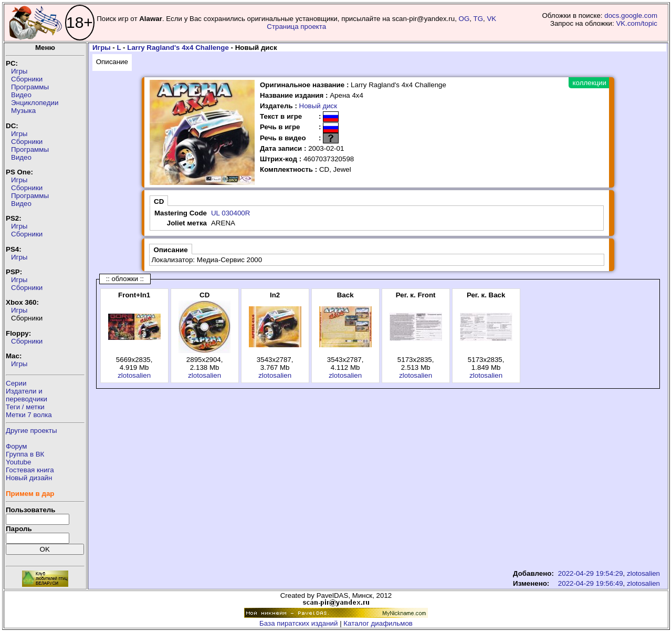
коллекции (590, 83)
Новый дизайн (29, 478)
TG (479, 19)
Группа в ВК (25, 454)
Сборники (27, 79)
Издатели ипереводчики (27, 395)
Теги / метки (25, 407)
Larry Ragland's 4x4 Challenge (178, 48)
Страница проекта (296, 27)
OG (464, 19)
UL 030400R (230, 213)
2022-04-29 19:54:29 (591, 573)
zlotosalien (134, 375)
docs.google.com (631, 15)
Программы (30, 87)
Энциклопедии (35, 103)
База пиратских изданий (298, 623)
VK (491, 19)
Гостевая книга (30, 470)
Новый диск (318, 106)
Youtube (18, 462)
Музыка (23, 111)
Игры (19, 71)
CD (159, 201)
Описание (112, 62)
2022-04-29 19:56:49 (591, 583)
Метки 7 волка (29, 415)
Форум (17, 446)
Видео (21, 95)
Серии (16, 383)
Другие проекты (31, 431)
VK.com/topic (637, 23)
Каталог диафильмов (378, 623)
